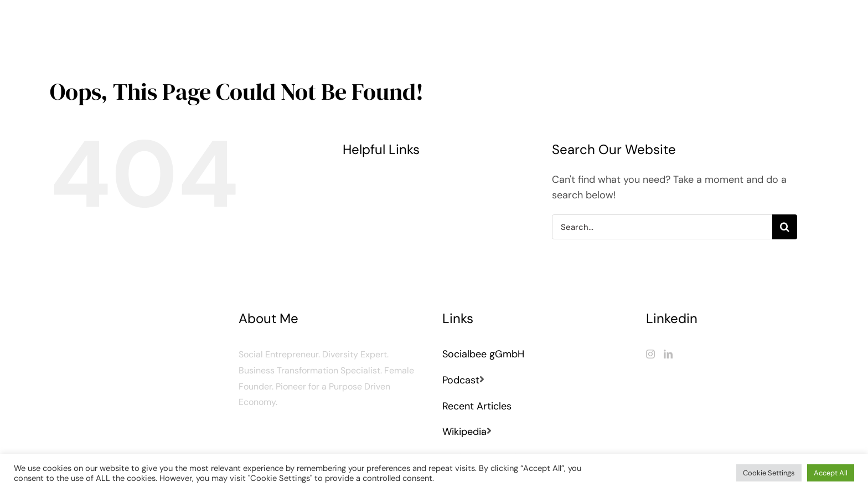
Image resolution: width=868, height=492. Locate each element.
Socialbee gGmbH (483, 354)
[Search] (785, 227)
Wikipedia (464, 432)
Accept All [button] (831, 473)
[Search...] (662, 227)
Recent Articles (477, 406)
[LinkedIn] (668, 354)
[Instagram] (650, 354)
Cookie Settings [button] (769, 473)
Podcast (461, 380)
